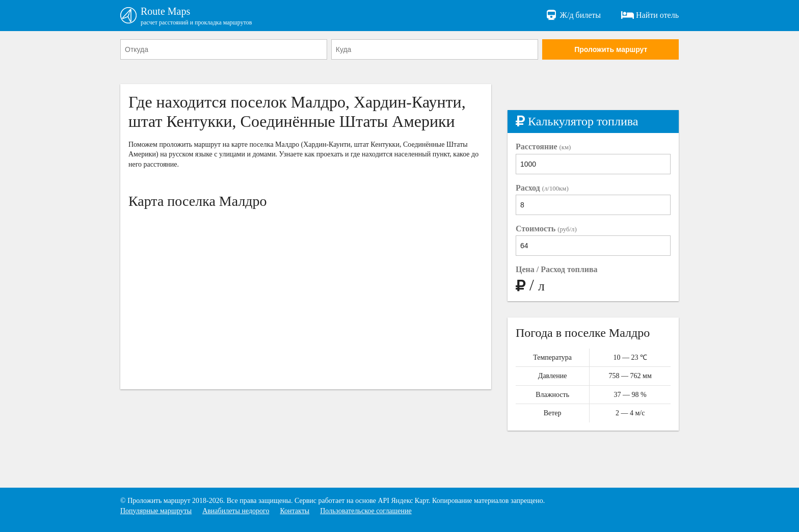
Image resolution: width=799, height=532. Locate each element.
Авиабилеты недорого (236, 511)
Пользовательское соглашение (366, 511)
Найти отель (650, 15)
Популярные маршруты (156, 511)
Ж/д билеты (573, 15)
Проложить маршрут (611, 49)
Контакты (295, 511)
